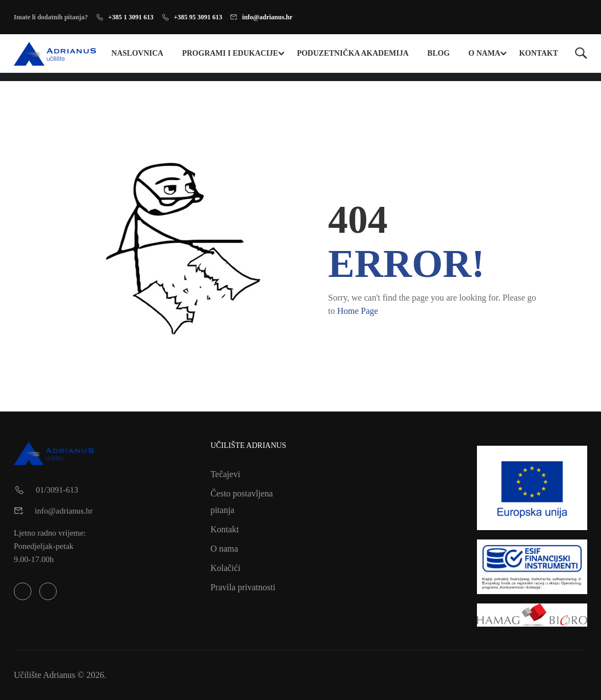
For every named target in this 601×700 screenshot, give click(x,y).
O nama (485, 53)
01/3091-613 (57, 490)
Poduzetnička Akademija (353, 53)
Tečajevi (226, 474)
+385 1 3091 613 (131, 17)
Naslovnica (137, 53)
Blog (438, 53)
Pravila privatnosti (243, 587)
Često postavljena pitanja (242, 502)
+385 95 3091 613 (198, 17)
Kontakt (538, 53)
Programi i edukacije (230, 53)
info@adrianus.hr (267, 17)
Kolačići (226, 568)
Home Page (357, 311)
